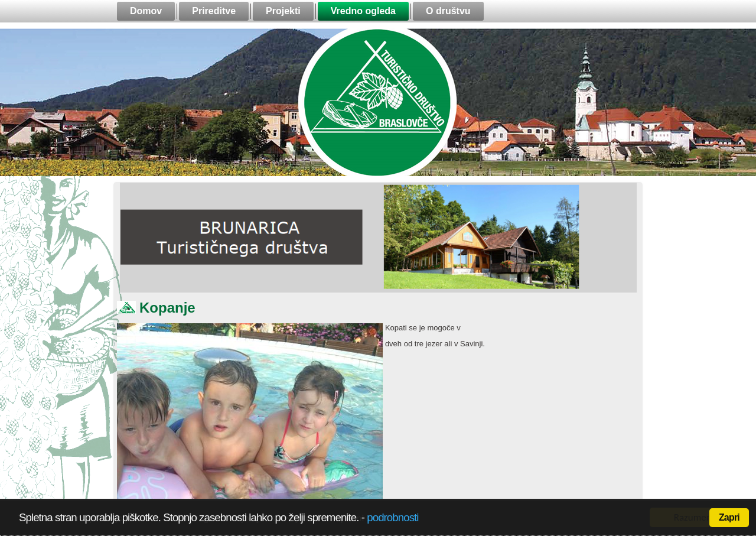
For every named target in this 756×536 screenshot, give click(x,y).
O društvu (448, 11)
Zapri (729, 517)
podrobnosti (392, 517)
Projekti (283, 11)
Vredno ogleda (363, 11)
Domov (146, 11)
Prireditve (214, 11)
